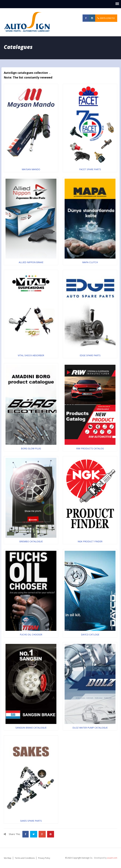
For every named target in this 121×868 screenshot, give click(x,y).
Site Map (8, 858)
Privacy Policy (44, 858)
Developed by (106, 858)
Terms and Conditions (25, 858)
